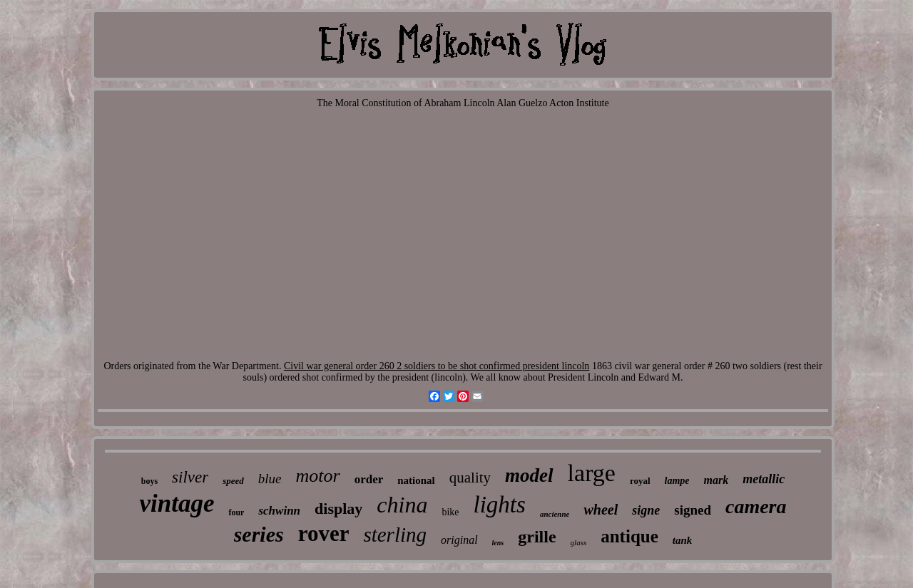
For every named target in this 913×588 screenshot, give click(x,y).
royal (640, 481)
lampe (677, 481)
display (338, 509)
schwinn (279, 511)
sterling (395, 535)
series (259, 534)
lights (500, 505)
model (529, 475)
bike (450, 512)
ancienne (555, 514)
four (236, 512)
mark (716, 480)
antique (629, 536)
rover (324, 533)
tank (683, 540)
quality (470, 478)
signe (646, 510)
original (459, 540)
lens (498, 543)
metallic (764, 479)
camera (756, 506)
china (402, 505)
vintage (177, 504)
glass (579, 542)
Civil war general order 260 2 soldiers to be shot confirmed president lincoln (437, 366)
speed (233, 481)
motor (318, 476)
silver (190, 477)
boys (149, 481)
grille (537, 537)
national (416, 480)
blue (270, 479)
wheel (601, 510)
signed (693, 510)
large (592, 473)
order (369, 479)
